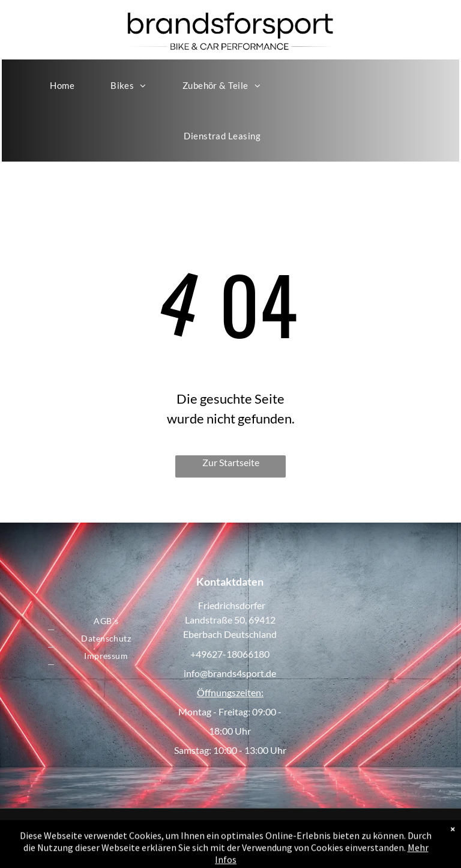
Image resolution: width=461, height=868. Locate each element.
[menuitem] (62, 85)
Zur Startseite (231, 462)
